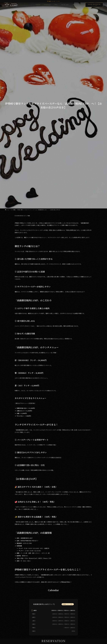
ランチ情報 (27, 216)
